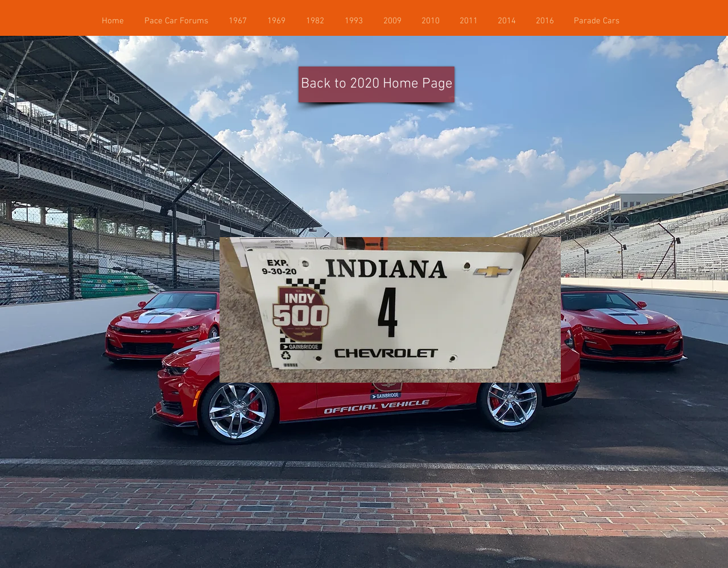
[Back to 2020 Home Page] (377, 84)
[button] (596, 21)
